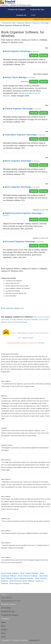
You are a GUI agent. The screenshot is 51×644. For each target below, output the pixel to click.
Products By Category (10, 615)
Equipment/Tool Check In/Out (11, 601)
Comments (41, 343)
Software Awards (28, 338)
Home (3, 622)
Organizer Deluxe (24, 23)
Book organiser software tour (12, 308)
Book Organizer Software (19, 583)
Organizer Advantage (40, 23)
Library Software (7, 598)
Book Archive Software (10, 573)
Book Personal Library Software (22, 581)
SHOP (33, 15)
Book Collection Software (28, 576)
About (3, 637)
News (3, 633)
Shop (3, 626)
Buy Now (44, 55)
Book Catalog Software (29, 573)
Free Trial (34, 55)
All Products (6, 608)
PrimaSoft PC (34, 640)
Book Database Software (24, 578)
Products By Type (8, 23)
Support (4, 630)
